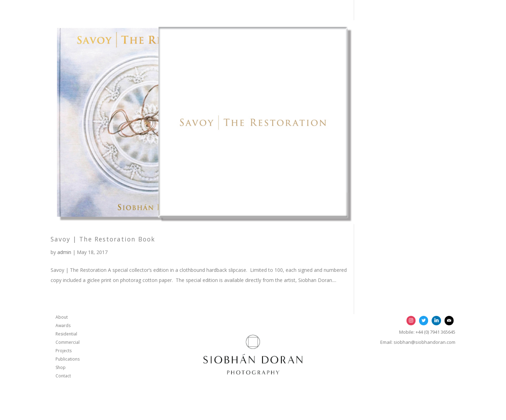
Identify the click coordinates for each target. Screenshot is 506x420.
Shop (61, 367)
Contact (63, 376)
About (62, 317)
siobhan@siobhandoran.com (424, 342)
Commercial (68, 342)
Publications (68, 359)
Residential (66, 334)
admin (64, 252)
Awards (63, 325)
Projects (64, 351)
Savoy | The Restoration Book (103, 239)
